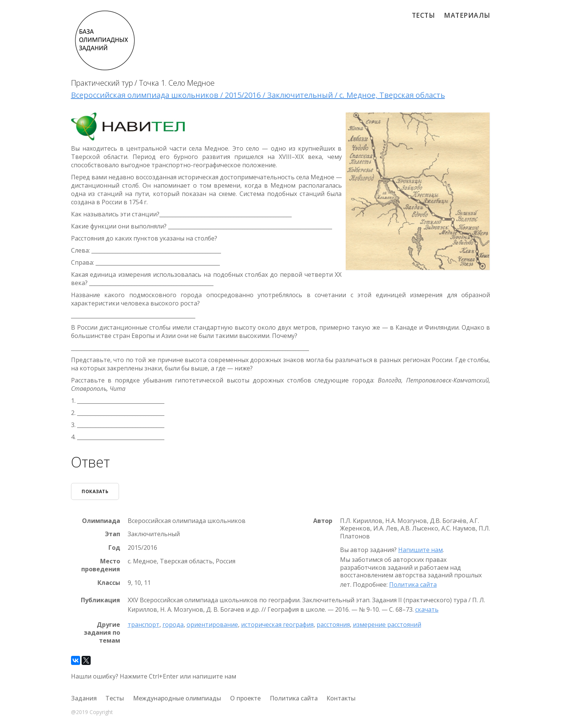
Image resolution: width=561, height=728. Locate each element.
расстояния (333, 625)
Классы (109, 582)
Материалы (467, 15)
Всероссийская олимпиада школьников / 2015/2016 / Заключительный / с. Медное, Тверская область (258, 95)
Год (114, 548)
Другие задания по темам (102, 632)
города (173, 625)
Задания (84, 698)
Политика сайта (413, 585)
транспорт (144, 625)
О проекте (245, 698)
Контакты (341, 698)
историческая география (277, 625)
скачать (427, 609)
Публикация (100, 600)
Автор (323, 521)
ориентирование (212, 625)
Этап (113, 534)
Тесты (423, 15)
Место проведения (101, 565)
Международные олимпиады (177, 698)
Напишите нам (420, 550)
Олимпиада (101, 521)
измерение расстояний (387, 625)
